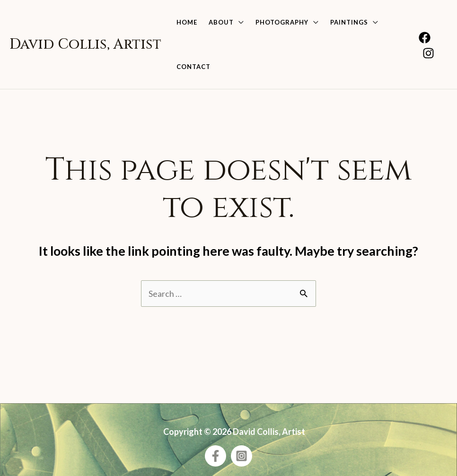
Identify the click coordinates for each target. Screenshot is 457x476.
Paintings (349, 22)
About (221, 22)
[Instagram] (428, 53)
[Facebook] (425, 38)
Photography (282, 22)
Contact (193, 67)
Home (187, 22)
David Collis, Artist (85, 44)
